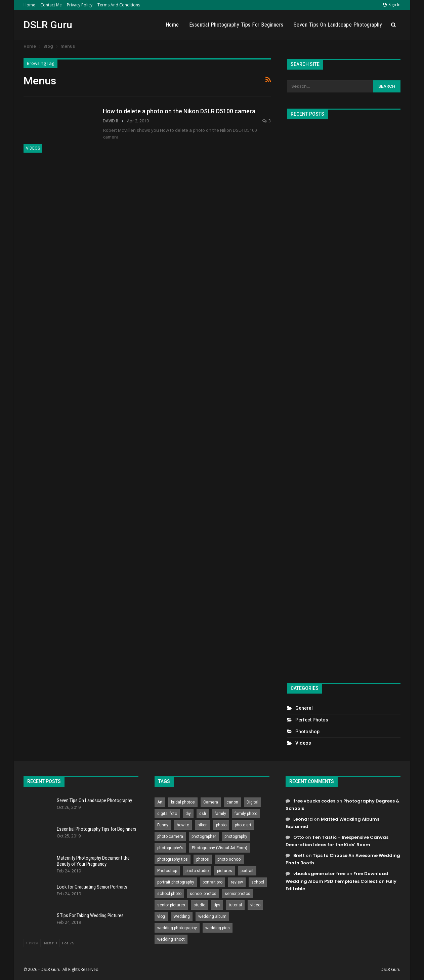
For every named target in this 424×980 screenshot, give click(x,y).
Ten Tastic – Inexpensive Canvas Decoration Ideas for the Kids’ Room (337, 841)
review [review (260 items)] (237, 882)
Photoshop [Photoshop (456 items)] (167, 871)
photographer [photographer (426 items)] (204, 836)
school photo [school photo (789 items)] (169, 894)
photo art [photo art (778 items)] (243, 825)
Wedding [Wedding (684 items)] (182, 916)
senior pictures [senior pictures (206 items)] (171, 905)
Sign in (392, 5)
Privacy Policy (80, 5)
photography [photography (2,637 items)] (236, 836)
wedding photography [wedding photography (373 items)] (177, 928)
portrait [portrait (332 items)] (247, 871)
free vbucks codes (314, 801)
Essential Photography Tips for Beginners (236, 25)
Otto (299, 837)
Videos (33, 148)
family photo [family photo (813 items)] (246, 814)
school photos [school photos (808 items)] (203, 894)
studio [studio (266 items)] (199, 905)
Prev (32, 943)
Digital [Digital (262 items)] (252, 802)
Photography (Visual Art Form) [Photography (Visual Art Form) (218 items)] (220, 848)
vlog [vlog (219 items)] (161, 916)
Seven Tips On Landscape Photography (338, 25)
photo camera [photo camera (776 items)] (170, 836)
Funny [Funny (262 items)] (163, 825)
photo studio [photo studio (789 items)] (197, 871)
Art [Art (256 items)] (160, 802)
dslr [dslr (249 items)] (203, 814)
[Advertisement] (344, 398)
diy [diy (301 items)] (188, 814)
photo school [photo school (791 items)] (229, 859)
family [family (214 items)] (220, 814)
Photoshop (307, 732)
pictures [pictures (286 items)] (225, 871)
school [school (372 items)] (258, 882)
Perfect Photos (312, 720)
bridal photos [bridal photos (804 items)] (183, 802)
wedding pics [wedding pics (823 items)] (218, 928)
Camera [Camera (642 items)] (211, 802)
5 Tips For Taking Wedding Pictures (90, 915)
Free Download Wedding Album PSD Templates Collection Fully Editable (341, 881)
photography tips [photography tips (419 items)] (173, 859)
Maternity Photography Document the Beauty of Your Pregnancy (93, 861)
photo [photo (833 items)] (221, 825)
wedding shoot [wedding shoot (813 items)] (171, 939)
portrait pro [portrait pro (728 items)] (213, 882)
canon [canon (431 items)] (232, 802)
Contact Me (51, 5)
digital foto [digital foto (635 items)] (167, 814)
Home (29, 5)
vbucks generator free (319, 874)
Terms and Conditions (119, 5)
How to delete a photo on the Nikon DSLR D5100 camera (179, 111)
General (304, 708)
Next (51, 943)
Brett (299, 855)
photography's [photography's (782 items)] (170, 848)
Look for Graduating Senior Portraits (92, 887)
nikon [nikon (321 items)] (203, 825)
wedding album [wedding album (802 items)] (212, 916)
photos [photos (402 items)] (203, 859)
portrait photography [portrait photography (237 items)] (176, 882)
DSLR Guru (48, 25)
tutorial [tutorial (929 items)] (235, 905)
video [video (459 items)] (255, 905)
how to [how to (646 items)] (183, 825)
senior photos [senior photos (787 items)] (238, 894)
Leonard (303, 819)
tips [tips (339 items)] (217, 905)
